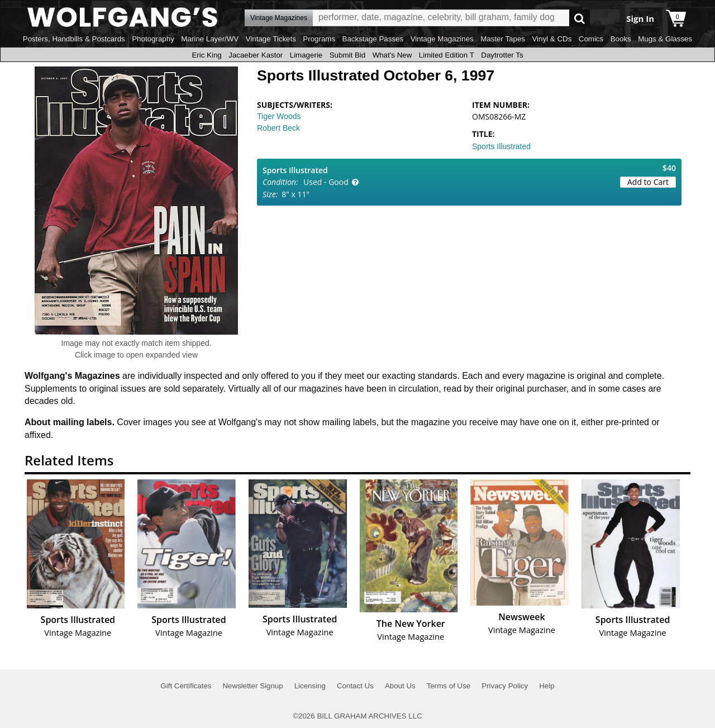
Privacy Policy (505, 686)
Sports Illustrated (501, 146)
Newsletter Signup (252, 686)
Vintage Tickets (271, 39)
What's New (392, 55)
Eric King (206, 55)
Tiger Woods (279, 116)
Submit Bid (347, 55)
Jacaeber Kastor (256, 55)
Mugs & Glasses (665, 39)
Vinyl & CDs (552, 39)
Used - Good (326, 182)
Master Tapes (503, 39)
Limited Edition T (447, 55)
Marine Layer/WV (210, 39)
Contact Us (355, 686)
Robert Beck (278, 128)
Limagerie (306, 55)
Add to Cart (648, 182)
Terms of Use (449, 686)
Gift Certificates (186, 686)
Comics (591, 39)
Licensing (310, 686)
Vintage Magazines (442, 39)
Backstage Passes (373, 39)
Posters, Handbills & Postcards (74, 39)
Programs (319, 39)
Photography (153, 39)
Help (547, 686)
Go (580, 18)
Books (621, 39)
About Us (400, 686)
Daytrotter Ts (502, 55)
